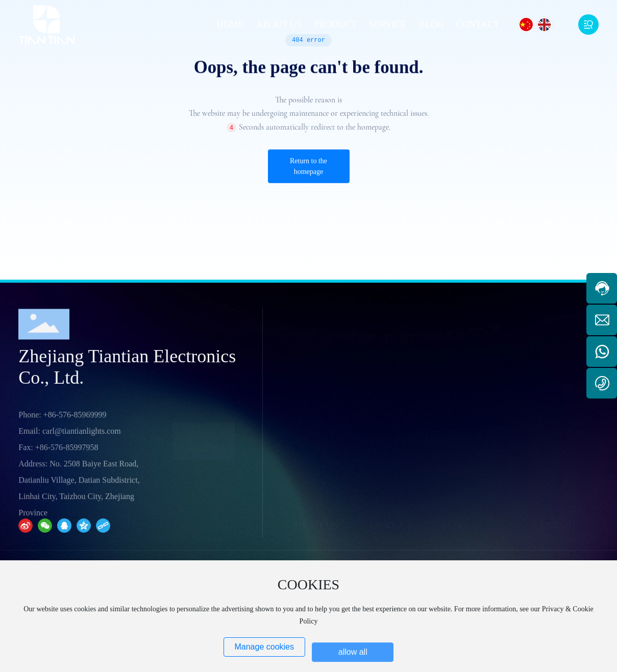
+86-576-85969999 (75, 515)
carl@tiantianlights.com (82, 531)
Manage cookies (264, 647)
